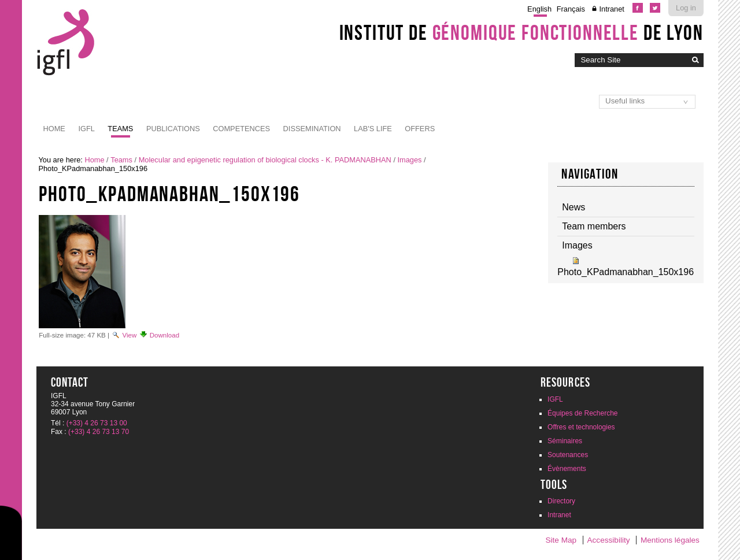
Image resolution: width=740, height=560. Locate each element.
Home (54, 129)
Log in (686, 8)
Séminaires (565, 441)
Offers (420, 129)
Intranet (611, 9)
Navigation (590, 174)
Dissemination (312, 129)
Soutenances (568, 455)
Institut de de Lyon (521, 32)
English (539, 9)
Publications (173, 129)
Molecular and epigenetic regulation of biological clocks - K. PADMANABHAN (265, 160)
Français (571, 9)
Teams (120, 129)
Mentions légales (670, 540)
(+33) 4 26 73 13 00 (97, 423)
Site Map (561, 540)
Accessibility (609, 540)
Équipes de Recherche (582, 413)
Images (410, 160)
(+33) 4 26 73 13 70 (99, 432)
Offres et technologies (581, 427)
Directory (561, 501)
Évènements (567, 469)
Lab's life (373, 129)
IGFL (86, 129)
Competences (241, 129)
